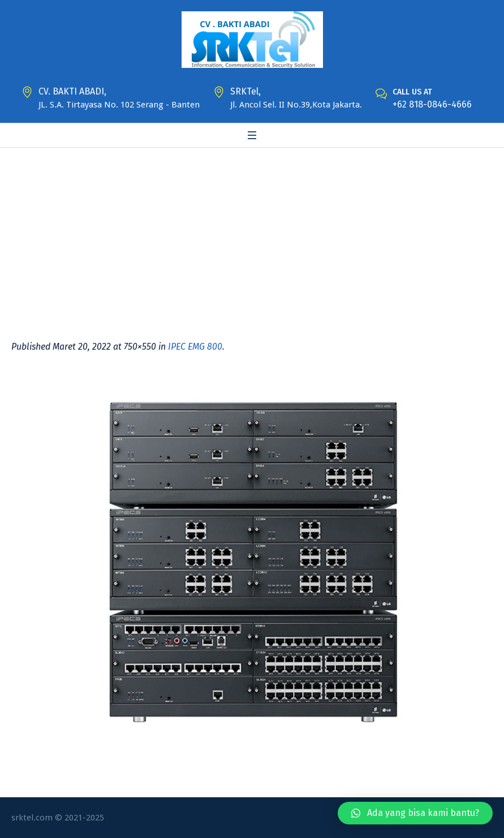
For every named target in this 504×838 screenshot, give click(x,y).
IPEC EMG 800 (195, 347)
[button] (415, 813)
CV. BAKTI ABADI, (72, 91)
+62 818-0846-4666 (432, 104)
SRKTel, (245, 91)
